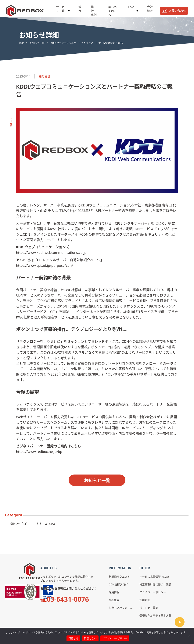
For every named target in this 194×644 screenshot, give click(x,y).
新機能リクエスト (119, 577)
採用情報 (114, 592)
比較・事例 (94, 11)
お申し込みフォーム (121, 608)
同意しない (90, 638)
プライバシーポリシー (153, 592)
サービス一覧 (60, 9)
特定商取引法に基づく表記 (155, 584)
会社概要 (150, 9)
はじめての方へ (112, 11)
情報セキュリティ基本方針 (155, 615)
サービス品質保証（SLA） (155, 577)
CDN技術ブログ (118, 584)
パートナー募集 (149, 608)
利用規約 (145, 600)
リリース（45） (46, 524)
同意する (73, 638)
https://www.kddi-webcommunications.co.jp (51, 253)
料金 (80, 9)
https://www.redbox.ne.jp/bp (39, 452)
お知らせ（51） (19, 524)
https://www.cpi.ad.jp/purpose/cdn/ (45, 265)
